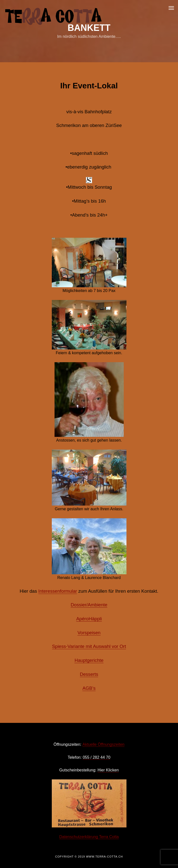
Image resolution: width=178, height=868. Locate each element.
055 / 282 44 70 (96, 757)
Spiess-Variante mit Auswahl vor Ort (89, 646)
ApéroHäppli (89, 619)
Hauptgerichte (89, 660)
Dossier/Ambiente (89, 605)
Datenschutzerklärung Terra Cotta (89, 837)
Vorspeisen (89, 633)
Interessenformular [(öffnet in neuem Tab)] (58, 591)
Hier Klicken (108, 770)
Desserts (89, 674)
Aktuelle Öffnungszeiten (103, 744)
